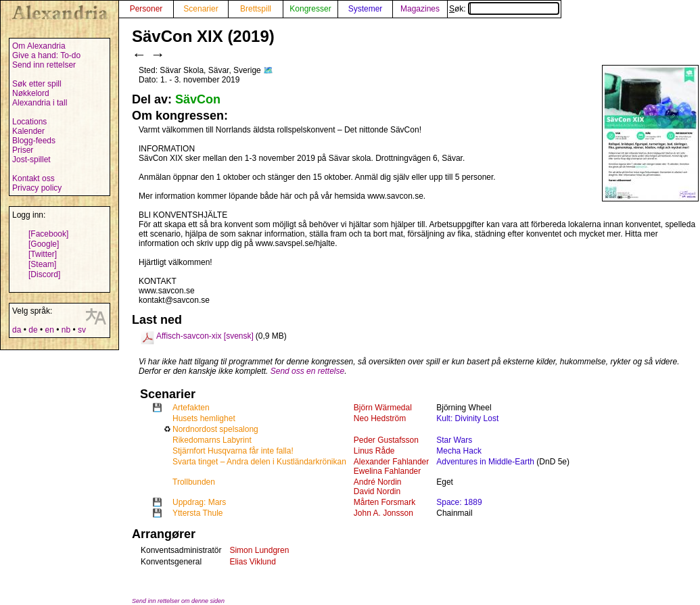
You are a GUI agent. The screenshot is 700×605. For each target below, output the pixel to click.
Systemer (366, 9)
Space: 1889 (459, 502)
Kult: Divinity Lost (467, 418)
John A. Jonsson (383, 513)
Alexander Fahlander (391, 462)
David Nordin (377, 491)
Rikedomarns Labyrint (212, 440)
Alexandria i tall (40, 103)
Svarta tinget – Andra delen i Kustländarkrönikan (259, 462)
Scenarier (201, 9)
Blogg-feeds (34, 141)
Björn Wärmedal (383, 408)
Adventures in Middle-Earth (485, 462)
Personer (146, 9)
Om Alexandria (39, 46)
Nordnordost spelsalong (215, 429)
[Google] (44, 244)
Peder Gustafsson (386, 440)
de (33, 330)
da (17, 330)
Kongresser (310, 9)
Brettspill (256, 9)
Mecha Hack (459, 451)
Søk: (504, 9)
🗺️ (268, 70)
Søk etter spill (37, 84)
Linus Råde (374, 451)
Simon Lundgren (259, 550)
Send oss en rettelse (307, 371)
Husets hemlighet (204, 418)
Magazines (420, 9)
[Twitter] (43, 254)
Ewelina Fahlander (387, 471)
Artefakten (191, 408)
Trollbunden (194, 482)
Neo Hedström (380, 418)
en (49, 330)
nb (66, 330)
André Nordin (378, 482)
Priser (23, 150)
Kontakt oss (33, 178)
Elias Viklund (252, 562)
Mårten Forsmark (384, 502)
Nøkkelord (31, 93)
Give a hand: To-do (46, 55)
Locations (29, 122)
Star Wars (454, 440)
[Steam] (42, 264)
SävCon (198, 99)
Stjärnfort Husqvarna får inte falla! (233, 451)
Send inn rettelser (44, 65)
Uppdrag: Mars (199, 502)
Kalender (28, 131)
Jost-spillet (31, 160)
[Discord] (44, 274)
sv (82, 330)
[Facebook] (48, 234)
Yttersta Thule (197, 513)
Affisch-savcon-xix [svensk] (205, 336)
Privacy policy (37, 188)
